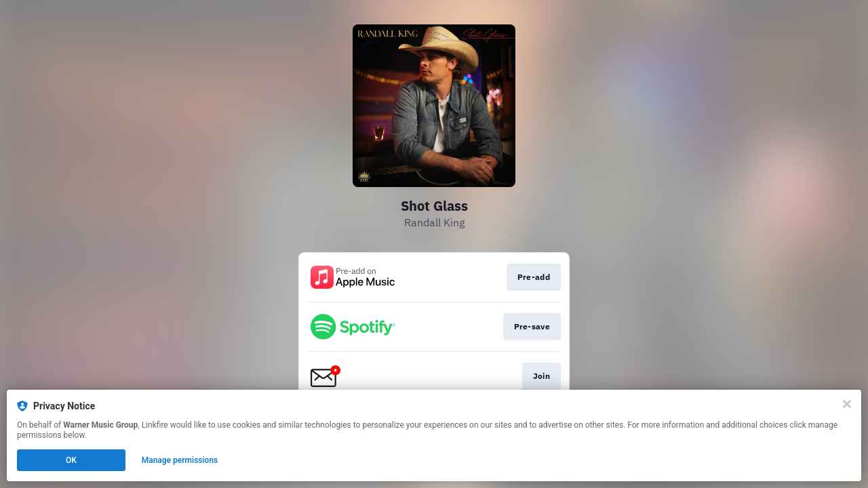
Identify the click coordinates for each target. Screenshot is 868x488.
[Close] (847, 404)
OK (71, 460)
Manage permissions (180, 460)
